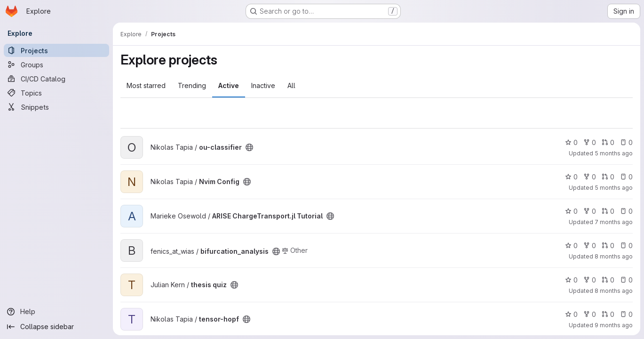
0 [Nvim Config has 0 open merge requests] (608, 177)
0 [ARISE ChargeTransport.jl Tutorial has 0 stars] (571, 211)
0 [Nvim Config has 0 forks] (590, 177)
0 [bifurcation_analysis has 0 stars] (571, 246)
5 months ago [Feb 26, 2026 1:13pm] (614, 188)
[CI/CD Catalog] (56, 79)
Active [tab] (229, 85)
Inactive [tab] (263, 85)
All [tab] (291, 85)
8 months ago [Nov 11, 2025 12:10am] (614, 291)
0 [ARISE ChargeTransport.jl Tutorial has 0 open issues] (626, 211)
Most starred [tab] (146, 85)
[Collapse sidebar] (56, 327)
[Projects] (56, 50)
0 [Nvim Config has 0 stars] (571, 177)
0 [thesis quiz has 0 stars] (571, 280)
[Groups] (56, 65)
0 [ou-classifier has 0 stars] (571, 142)
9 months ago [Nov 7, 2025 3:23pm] (614, 325)
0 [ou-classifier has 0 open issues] (626, 142)
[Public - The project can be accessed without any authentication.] (249, 147)
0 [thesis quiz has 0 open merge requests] (608, 280)
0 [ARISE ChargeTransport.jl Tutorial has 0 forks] (590, 211)
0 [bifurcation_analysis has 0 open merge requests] (608, 246)
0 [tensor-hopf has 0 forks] (590, 314)
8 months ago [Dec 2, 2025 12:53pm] (614, 256)
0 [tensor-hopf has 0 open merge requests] (608, 314)
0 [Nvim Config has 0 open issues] (626, 177)
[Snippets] (56, 107)
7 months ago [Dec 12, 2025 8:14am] (614, 222)
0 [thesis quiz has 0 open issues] (626, 280)
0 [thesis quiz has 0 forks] (590, 280)
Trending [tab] (192, 85)
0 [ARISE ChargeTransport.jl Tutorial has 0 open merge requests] (608, 211)
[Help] (56, 312)
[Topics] (56, 93)
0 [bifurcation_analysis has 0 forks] (590, 246)
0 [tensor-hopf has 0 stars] (571, 314)
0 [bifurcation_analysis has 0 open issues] (626, 246)
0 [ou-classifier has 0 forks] (590, 142)
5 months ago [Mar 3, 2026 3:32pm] (614, 153)
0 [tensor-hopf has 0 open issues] (626, 314)
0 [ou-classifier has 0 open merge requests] (608, 142)
